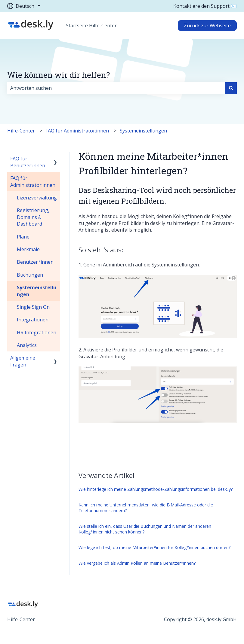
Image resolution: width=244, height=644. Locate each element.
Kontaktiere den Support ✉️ (205, 6)
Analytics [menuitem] (27, 345)
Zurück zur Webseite (207, 26)
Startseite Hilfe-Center (91, 26)
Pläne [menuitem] (23, 237)
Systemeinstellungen (143, 131)
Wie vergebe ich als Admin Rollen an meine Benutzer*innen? (137, 563)
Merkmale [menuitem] (28, 249)
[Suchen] (231, 88)
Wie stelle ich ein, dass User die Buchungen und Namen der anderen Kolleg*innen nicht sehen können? (145, 529)
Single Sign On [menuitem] (33, 307)
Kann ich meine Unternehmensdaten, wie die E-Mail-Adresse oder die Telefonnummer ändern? (146, 508)
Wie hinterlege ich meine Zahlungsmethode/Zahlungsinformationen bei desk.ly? (156, 489)
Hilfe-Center (21, 131)
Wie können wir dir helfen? (59, 75)
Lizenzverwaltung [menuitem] (37, 198)
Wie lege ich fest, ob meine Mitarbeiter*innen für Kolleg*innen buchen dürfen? (154, 547)
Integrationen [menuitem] (33, 320)
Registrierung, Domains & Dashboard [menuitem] (33, 217)
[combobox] (116, 88)
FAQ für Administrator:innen (77, 131)
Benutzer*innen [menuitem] (35, 262)
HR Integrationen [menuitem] (37, 333)
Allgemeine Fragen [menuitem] (23, 361)
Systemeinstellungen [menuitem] (37, 291)
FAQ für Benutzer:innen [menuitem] (28, 162)
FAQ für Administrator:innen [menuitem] (33, 181)
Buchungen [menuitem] (30, 275)
